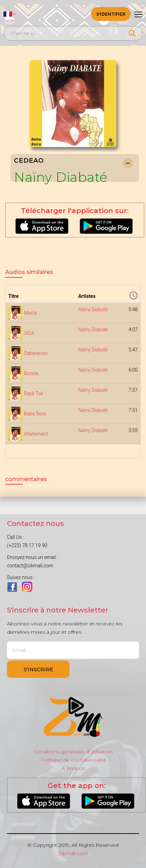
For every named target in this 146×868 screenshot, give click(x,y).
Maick (30, 313)
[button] (10, 14)
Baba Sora (35, 414)
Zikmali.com (73, 853)
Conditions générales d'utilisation (73, 752)
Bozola (31, 373)
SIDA (29, 333)
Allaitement (36, 434)
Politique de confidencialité (73, 760)
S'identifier (111, 14)
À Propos (73, 768)
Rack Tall (34, 394)
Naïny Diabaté (61, 177)
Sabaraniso (36, 353)
